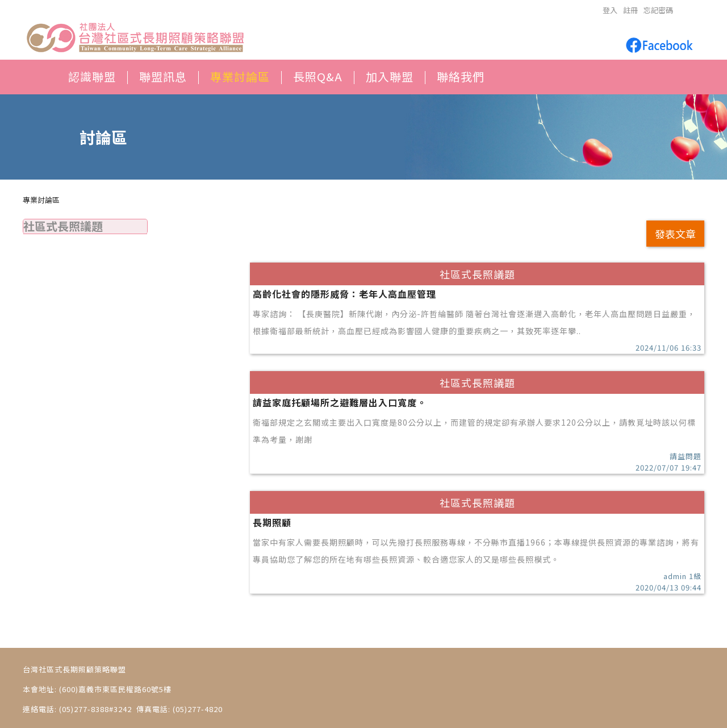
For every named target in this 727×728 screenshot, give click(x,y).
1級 (695, 576)
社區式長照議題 (63, 226)
